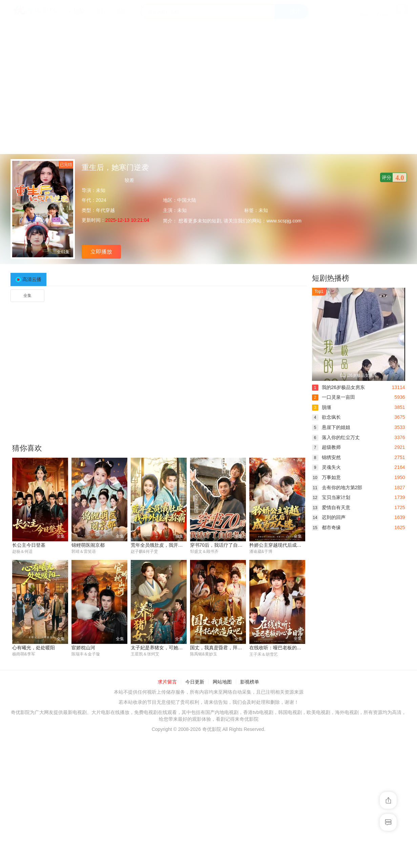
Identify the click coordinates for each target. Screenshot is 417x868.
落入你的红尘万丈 (336, 437)
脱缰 (322, 407)
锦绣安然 (326, 457)
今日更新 (195, 682)
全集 (27, 296)
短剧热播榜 (331, 278)
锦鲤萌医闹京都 (88, 545)
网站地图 (222, 682)
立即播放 (101, 252)
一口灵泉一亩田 (333, 397)
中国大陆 (187, 200)
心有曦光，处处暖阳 (34, 648)
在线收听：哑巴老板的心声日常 (283, 648)
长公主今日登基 (29, 545)
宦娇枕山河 (83, 648)
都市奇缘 (326, 527)
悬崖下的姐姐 (331, 427)
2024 (101, 200)
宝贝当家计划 (331, 497)
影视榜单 (250, 682)
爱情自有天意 (331, 507)
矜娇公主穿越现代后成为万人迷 (283, 545)
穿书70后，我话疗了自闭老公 (221, 545)
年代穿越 (105, 210)
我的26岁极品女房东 (339, 387)
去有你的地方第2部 (337, 487)
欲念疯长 (326, 417)
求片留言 (167, 682)
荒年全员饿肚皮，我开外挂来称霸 (166, 545)
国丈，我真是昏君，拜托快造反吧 (226, 648)
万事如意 (326, 477)
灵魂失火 (326, 467)
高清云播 (32, 279)
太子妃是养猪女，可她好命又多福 (166, 648)
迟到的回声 (329, 517)
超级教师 (326, 447)
